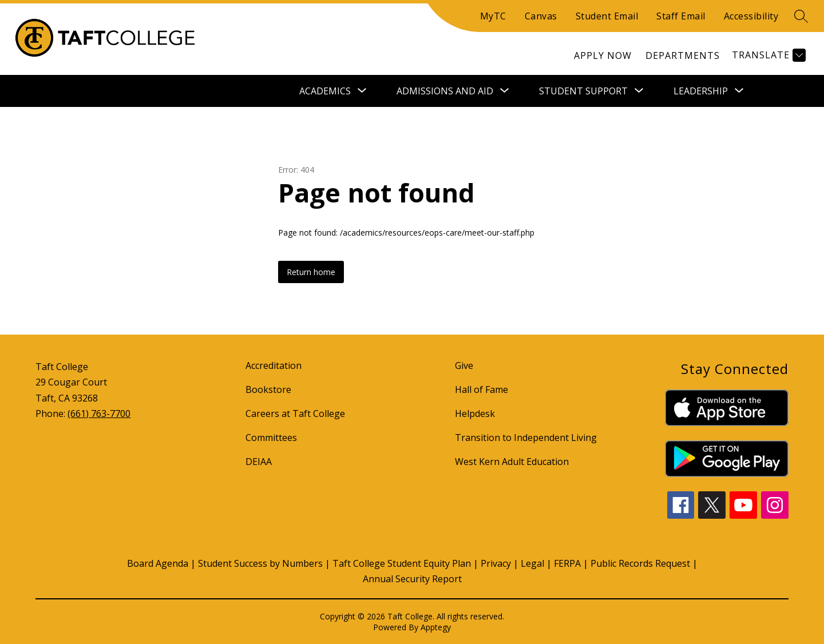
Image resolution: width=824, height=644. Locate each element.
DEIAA (259, 462)
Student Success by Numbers (260, 563)
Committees (271, 438)
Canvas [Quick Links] (541, 16)
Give (464, 365)
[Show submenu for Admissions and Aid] (445, 91)
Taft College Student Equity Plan (402, 563)
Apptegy (436, 627)
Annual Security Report (412, 579)
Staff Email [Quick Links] (681, 16)
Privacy (496, 563)
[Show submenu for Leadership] (701, 91)
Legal (532, 563)
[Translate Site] (767, 55)
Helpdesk (475, 414)
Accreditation (274, 365)
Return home (311, 272)
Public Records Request (640, 563)
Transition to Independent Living (526, 438)
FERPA (567, 563)
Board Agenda (158, 563)
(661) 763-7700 (99, 414)
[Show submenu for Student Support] (583, 91)
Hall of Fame (482, 389)
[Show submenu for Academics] (325, 91)
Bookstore (268, 389)
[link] (603, 55)
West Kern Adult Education (512, 462)
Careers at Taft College (295, 414)
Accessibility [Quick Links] (751, 16)
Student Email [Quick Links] (607, 16)
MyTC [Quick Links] (493, 16)
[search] (801, 16)
